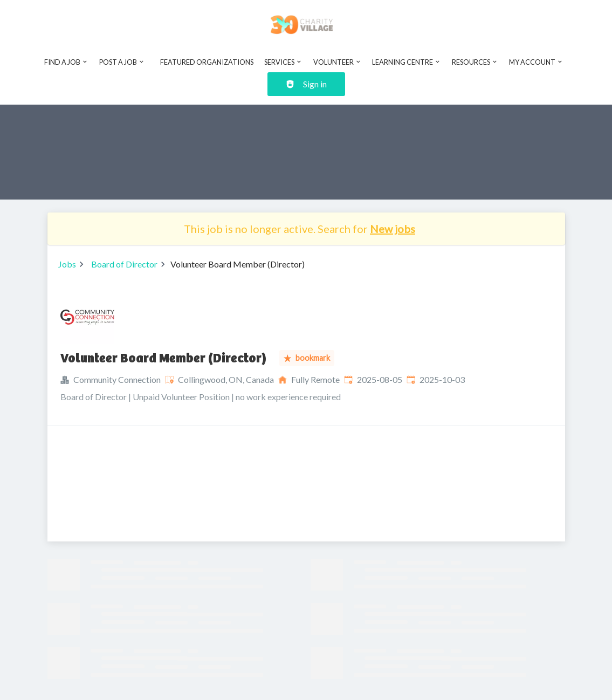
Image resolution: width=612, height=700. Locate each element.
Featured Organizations (207, 62)
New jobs (393, 229)
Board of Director (124, 264)
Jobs (67, 264)
